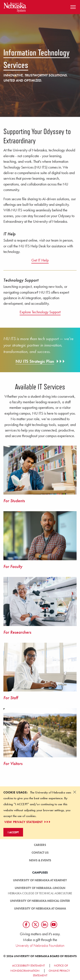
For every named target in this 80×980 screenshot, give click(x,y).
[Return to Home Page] (15, 7)
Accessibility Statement (28, 965)
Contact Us (40, 853)
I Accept (13, 832)
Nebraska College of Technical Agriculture (40, 893)
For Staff (11, 698)
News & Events (40, 860)
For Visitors (13, 763)
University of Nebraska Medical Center (40, 901)
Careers (40, 845)
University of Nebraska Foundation (40, 945)
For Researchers (17, 632)
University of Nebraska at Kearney (40, 880)
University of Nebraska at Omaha (40, 908)
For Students (14, 501)
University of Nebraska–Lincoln (40, 888)
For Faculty (13, 566)
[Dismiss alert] (75, 792)
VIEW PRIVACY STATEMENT (28, 822)
